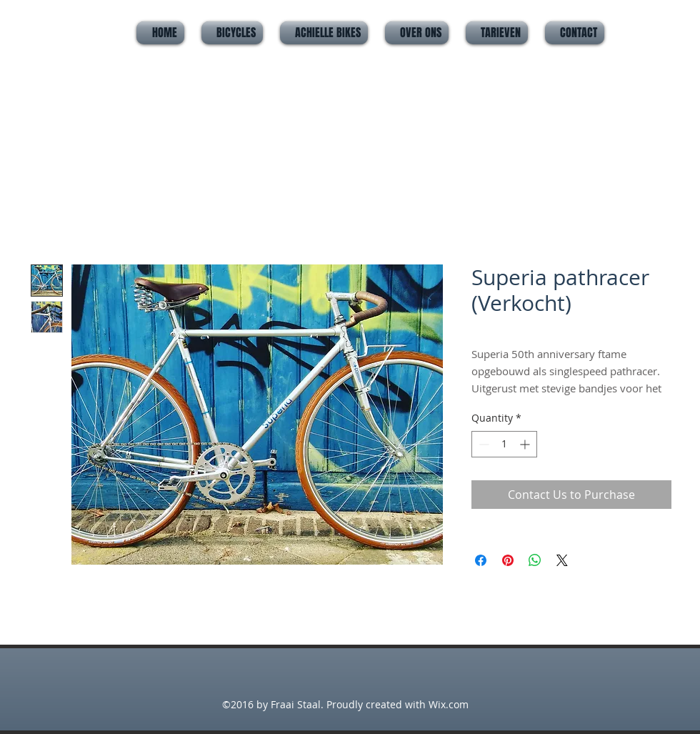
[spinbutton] (504, 444)
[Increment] (526, 444)
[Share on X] (562, 560)
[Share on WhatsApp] (535, 560)
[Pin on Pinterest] (508, 560)
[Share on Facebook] (481, 560)
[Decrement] (482, 444)
